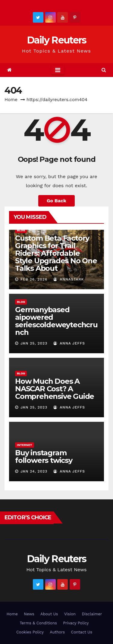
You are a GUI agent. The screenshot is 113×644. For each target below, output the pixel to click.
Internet (25, 445)
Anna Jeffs (69, 343)
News (29, 614)
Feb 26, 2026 (34, 279)
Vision (70, 614)
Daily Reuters (57, 40)
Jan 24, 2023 (34, 471)
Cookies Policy (30, 632)
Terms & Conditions (38, 623)
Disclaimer (92, 614)
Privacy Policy (76, 623)
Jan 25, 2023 (34, 343)
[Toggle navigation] (58, 70)
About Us (49, 614)
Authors (57, 632)
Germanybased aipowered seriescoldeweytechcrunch (56, 321)
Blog (21, 230)
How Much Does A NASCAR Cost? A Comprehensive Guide (55, 389)
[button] (104, 70)
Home (11, 100)
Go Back (56, 201)
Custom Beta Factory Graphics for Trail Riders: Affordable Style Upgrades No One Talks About (56, 253)
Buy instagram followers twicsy (44, 457)
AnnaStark (69, 279)
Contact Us (82, 632)
